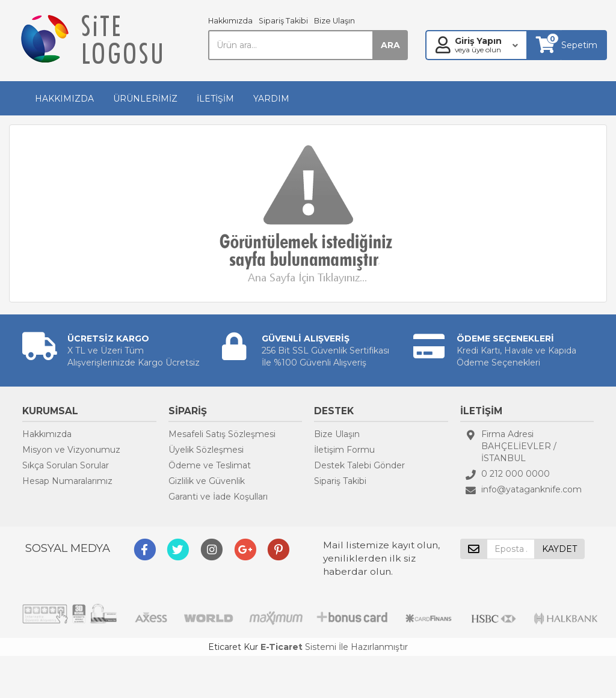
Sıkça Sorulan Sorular (66, 465)
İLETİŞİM (215, 99)
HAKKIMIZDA (64, 99)
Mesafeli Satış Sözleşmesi (222, 434)
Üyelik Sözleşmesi (206, 450)
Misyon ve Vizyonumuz (71, 450)
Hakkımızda (230, 21)
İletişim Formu (344, 450)
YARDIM (271, 99)
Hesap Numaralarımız (67, 481)
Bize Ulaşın (334, 21)
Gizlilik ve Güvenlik (207, 481)
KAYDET (559, 549)
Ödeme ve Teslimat (210, 465)
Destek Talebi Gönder (359, 465)
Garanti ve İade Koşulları (218, 497)
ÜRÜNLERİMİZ (145, 99)
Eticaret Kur (233, 647)
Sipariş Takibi (283, 21)
